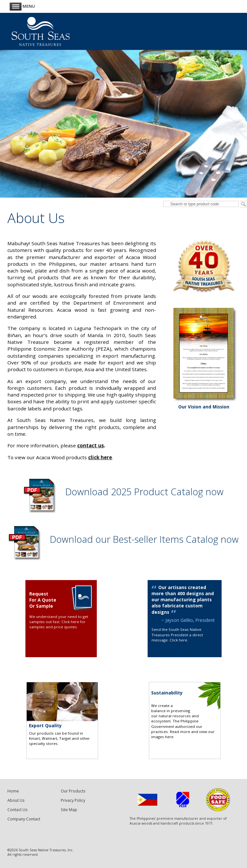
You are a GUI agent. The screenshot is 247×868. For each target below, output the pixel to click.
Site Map (69, 810)
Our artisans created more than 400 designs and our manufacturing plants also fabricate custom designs (183, 600)
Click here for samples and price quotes (57, 624)
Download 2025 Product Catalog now (144, 492)
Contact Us (17, 810)
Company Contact (24, 819)
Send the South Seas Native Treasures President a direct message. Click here (177, 635)
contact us (91, 445)
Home (13, 791)
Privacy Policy (73, 800)
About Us (16, 800)
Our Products (73, 791)
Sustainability (167, 693)
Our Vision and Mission (204, 407)
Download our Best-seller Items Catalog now (144, 539)
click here (100, 457)
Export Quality (45, 725)
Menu (22, 6)
